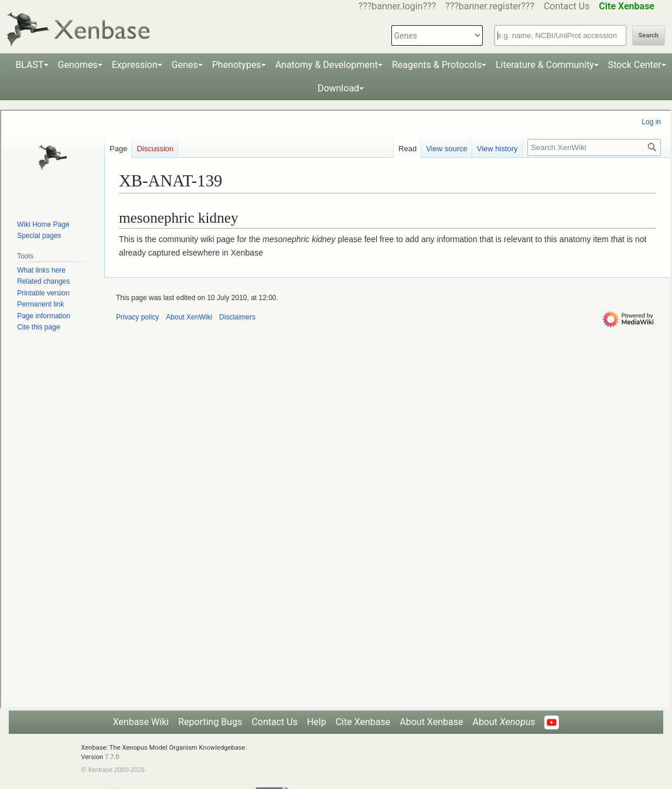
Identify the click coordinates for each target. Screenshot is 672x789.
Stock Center (635, 65)
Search (649, 35)
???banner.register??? (490, 6)
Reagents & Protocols (437, 65)
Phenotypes (237, 65)
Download (338, 88)
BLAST (29, 65)
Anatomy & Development (327, 65)
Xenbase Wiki (141, 722)
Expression (135, 65)
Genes (185, 65)
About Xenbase (431, 722)
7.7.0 (112, 757)
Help (317, 722)
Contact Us (567, 6)
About (504, 722)
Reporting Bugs (210, 722)
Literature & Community (545, 65)
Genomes (78, 65)
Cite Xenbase (363, 722)
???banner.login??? (398, 6)
